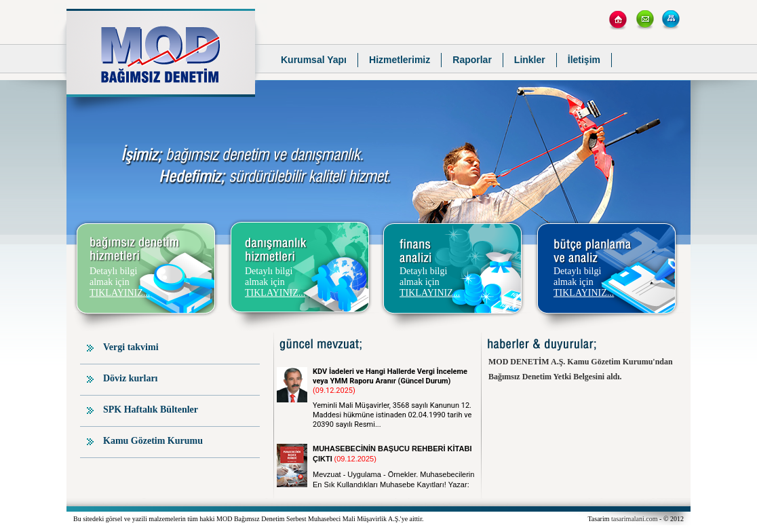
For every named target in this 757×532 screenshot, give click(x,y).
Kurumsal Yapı (314, 60)
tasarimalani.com (635, 519)
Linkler (530, 60)
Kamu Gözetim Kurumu (153, 441)
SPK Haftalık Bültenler (151, 410)
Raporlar (472, 60)
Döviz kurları (131, 378)
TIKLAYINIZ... (120, 293)
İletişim (584, 60)
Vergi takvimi (131, 347)
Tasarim (599, 519)
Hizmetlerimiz (400, 60)
